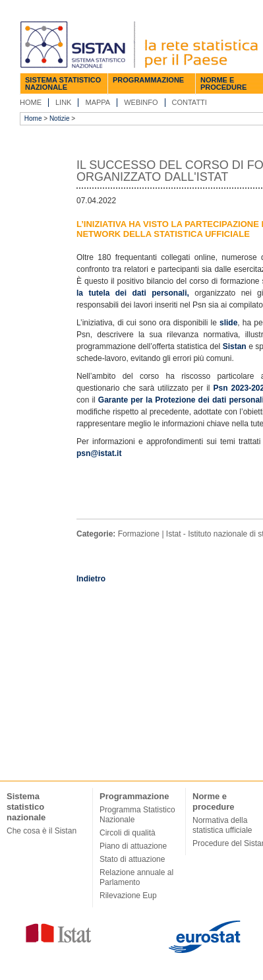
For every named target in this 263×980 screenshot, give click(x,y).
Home (31, 102)
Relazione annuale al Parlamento (136, 877)
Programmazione (148, 80)
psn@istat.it (99, 453)
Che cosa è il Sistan (42, 831)
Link (63, 102)
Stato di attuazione (132, 859)
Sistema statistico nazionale (63, 83)
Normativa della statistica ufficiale (222, 825)
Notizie (60, 118)
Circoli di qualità (128, 833)
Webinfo (141, 102)
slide (228, 323)
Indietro (91, 579)
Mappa (98, 102)
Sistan (235, 346)
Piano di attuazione (133, 846)
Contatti (190, 102)
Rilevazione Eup (128, 896)
